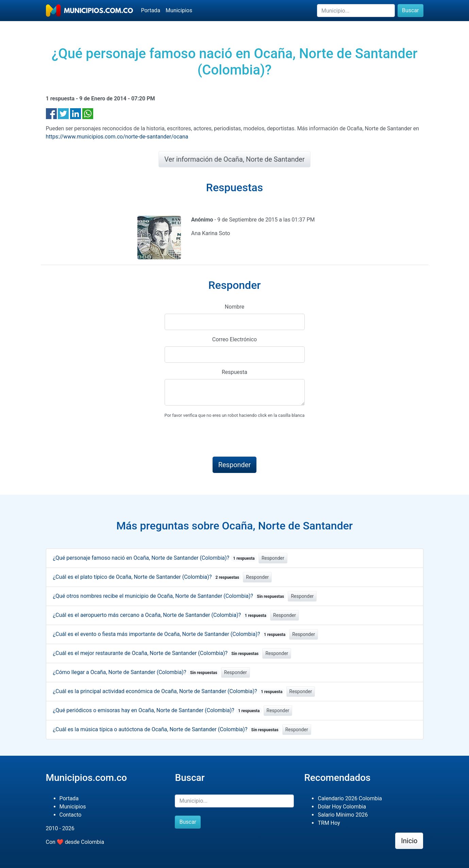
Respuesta (234, 372)
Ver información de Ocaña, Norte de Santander (234, 159)
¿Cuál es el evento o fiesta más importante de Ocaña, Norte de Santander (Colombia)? (171, 634)
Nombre (234, 307)
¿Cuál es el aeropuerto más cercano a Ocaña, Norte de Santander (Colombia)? (161, 615)
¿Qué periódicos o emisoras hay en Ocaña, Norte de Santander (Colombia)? (158, 710)
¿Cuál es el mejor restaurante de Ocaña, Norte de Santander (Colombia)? (157, 653)
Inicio (409, 841)
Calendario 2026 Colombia (350, 798)
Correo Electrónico (235, 339)
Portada (151, 10)
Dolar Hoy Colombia (342, 807)
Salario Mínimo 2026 (343, 815)
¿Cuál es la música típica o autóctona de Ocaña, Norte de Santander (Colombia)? (167, 729)
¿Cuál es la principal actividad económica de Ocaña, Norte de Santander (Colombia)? (169, 691)
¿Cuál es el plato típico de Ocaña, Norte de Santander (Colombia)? (147, 577)
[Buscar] (356, 11)
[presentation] (216, 438)
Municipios (179, 10)
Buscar (411, 10)
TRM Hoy (329, 823)
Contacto (71, 815)
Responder (273, 558)
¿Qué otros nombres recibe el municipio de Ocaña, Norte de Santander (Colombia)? (170, 596)
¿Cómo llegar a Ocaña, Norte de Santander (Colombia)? (136, 672)
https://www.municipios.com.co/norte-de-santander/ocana (117, 137)
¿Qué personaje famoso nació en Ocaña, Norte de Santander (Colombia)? (155, 558)
